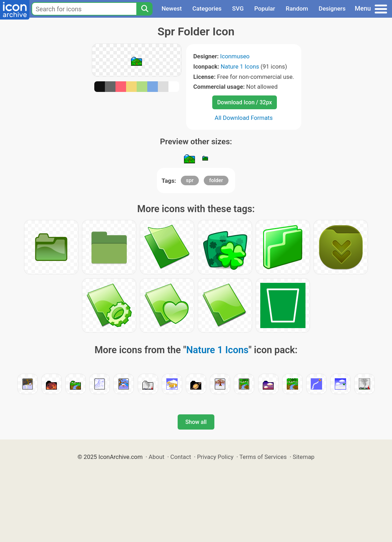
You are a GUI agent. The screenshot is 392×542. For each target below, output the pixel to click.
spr (190, 180)
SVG (238, 8)
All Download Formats (244, 118)
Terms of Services (263, 457)
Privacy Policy (215, 457)
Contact (181, 457)
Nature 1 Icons (240, 66)
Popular (265, 8)
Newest (171, 8)
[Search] (144, 9)
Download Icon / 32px (245, 102)
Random (297, 8)
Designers (332, 8)
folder (216, 180)
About (157, 457)
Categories (207, 8)
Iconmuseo (235, 56)
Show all (196, 422)
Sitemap (304, 457)
